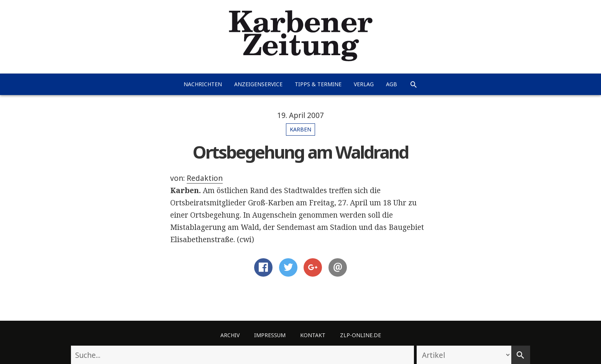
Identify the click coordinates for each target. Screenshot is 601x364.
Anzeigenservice (258, 84)
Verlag (364, 84)
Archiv (230, 335)
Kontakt (313, 335)
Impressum (270, 335)
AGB (392, 84)
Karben (300, 129)
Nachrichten (203, 84)
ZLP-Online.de (360, 335)
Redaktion (205, 178)
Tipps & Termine (318, 84)
